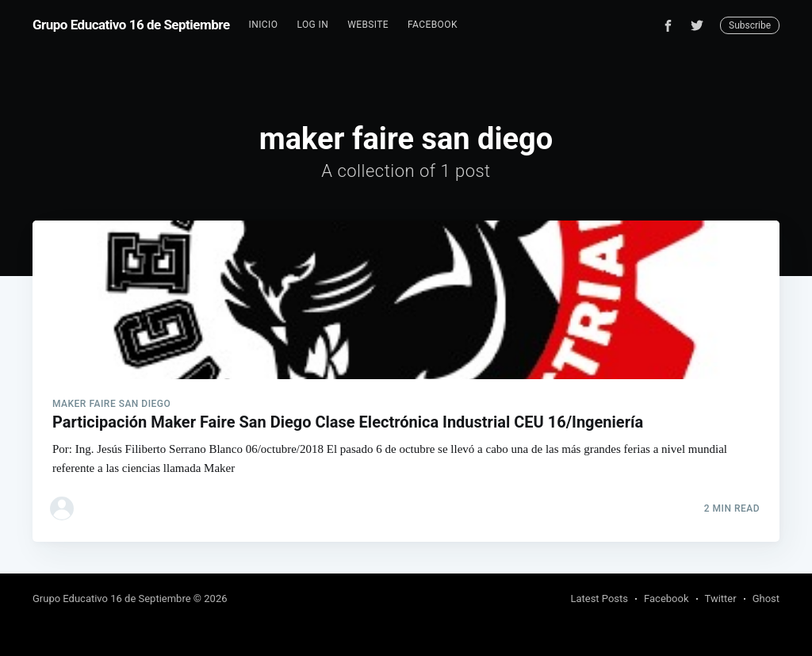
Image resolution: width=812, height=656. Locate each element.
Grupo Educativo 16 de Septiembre (131, 25)
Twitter (721, 598)
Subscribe (750, 25)
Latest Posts (599, 598)
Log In (312, 25)
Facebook (433, 25)
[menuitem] (264, 25)
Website (368, 25)
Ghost (766, 598)
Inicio (264, 25)
